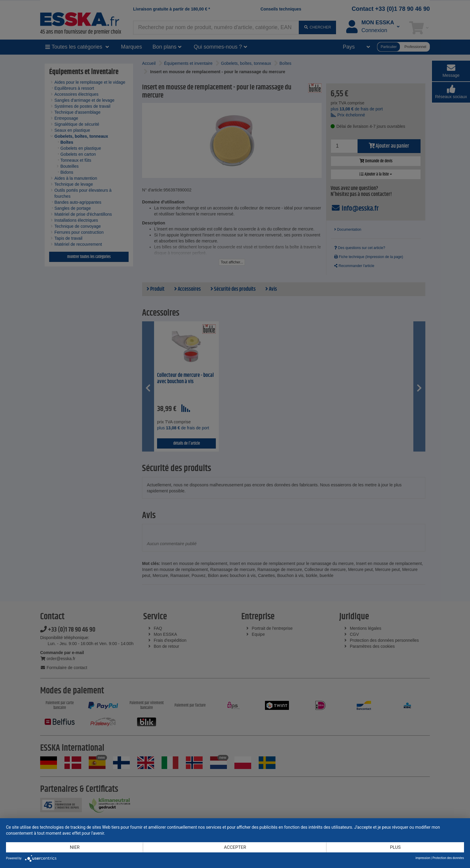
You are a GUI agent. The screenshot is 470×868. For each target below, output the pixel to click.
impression (423, 858)
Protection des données (448, 858)
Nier (75, 847)
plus (395, 847)
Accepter (235, 847)
